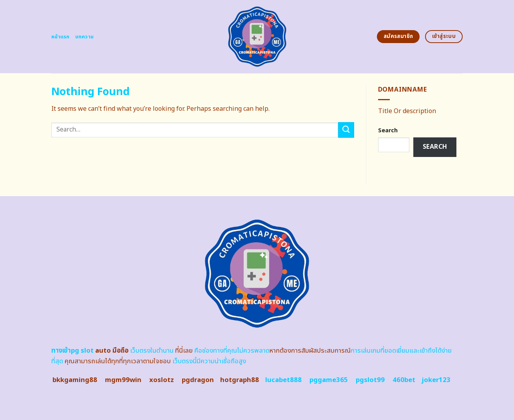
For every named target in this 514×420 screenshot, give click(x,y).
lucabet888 (283, 380)
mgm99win (123, 380)
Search (388, 131)
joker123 (436, 380)
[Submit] (346, 130)
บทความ (85, 37)
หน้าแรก (61, 37)
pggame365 (329, 380)
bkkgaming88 (75, 380)
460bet (404, 380)
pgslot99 (370, 380)
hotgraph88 (240, 380)
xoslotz (162, 380)
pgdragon (198, 380)
